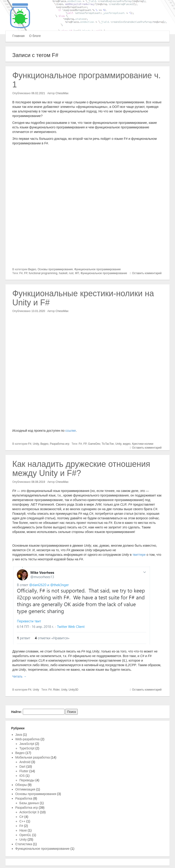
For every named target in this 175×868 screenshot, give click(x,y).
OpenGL (25, 835)
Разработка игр (60, 444)
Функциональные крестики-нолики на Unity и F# (83, 298)
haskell (63, 273)
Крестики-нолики (143, 444)
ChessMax (62, 93)
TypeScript (27, 748)
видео (127, 444)
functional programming (43, 273)
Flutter (24, 771)
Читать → (19, 676)
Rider (56, 690)
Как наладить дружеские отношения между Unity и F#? (81, 469)
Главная (19, 36)
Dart (22, 767)
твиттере (139, 555)
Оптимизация (25, 789)
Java (19, 735)
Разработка (24, 798)
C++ (22, 821)
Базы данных (29, 803)
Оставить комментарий (147, 273)
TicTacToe (108, 444)
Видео (32, 269)
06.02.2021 (38, 93)
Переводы (27, 780)
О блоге (35, 36)
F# (21, 273)
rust (71, 273)
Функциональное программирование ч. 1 (86, 80)
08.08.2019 (38, 482)
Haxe (23, 830)
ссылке (71, 431)
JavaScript (27, 744)
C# (21, 817)
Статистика (24, 844)
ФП (77, 273)
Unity (36, 444)
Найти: (17, 712)
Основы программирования (55, 269)
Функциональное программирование (98, 269)
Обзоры (21, 785)
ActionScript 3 (29, 812)
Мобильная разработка (32, 757)
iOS (22, 776)
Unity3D (73, 690)
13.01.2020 (38, 311)
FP (26, 273)
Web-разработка (27, 739)
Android (25, 762)
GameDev (94, 444)
